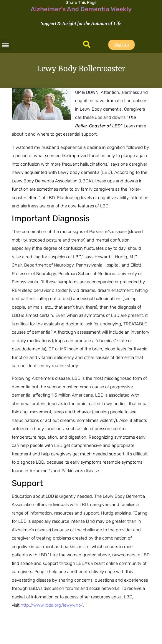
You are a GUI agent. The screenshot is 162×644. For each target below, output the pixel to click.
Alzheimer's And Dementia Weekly (81, 9)
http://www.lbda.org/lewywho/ (52, 605)
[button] (6, 45)
